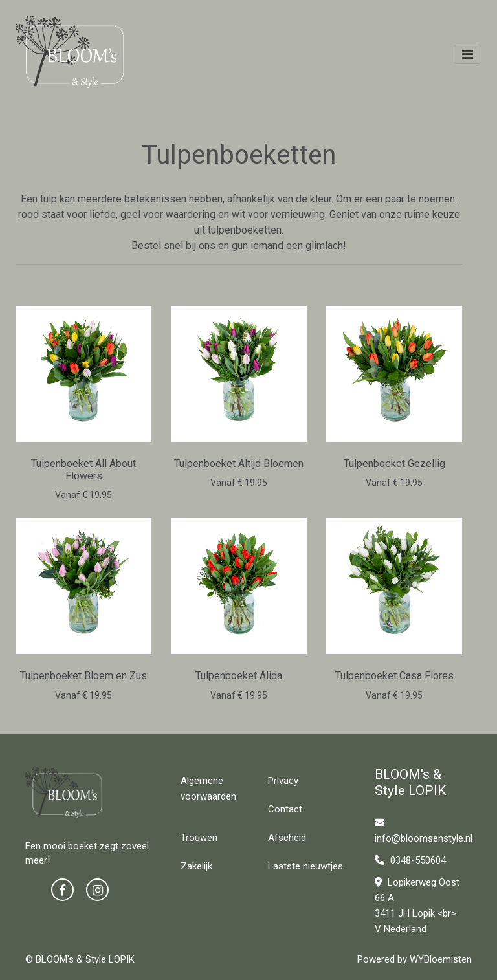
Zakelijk (196, 866)
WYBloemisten (441, 959)
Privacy (283, 781)
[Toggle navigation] (468, 54)
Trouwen (199, 838)
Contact (285, 809)
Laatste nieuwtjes (305, 866)
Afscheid (287, 838)
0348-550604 (410, 860)
